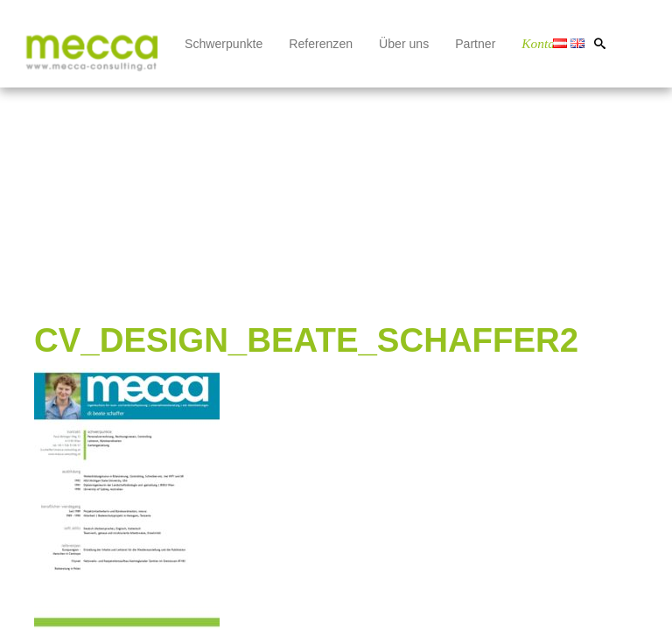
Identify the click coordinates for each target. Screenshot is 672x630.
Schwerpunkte (224, 44)
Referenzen (321, 44)
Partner (475, 44)
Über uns (404, 44)
